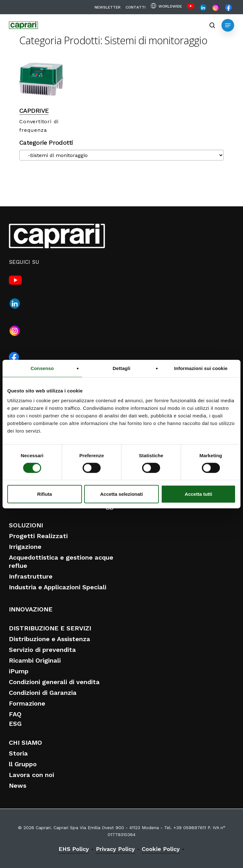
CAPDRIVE (34, 111)
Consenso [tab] (42, 368)
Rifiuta (44, 494)
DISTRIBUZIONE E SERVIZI (50, 628)
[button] (228, 25)
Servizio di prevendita (42, 650)
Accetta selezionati (121, 494)
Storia (18, 753)
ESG (15, 724)
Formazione (27, 703)
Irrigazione (25, 547)
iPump (19, 671)
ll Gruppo (23, 764)
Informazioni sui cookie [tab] (201, 368)
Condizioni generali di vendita (54, 682)
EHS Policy (74, 849)
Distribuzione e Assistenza (50, 639)
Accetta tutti (199, 494)
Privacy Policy (115, 849)
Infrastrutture (31, 576)
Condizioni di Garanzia (43, 693)
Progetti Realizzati (38, 536)
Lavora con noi (31, 775)
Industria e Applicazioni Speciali (58, 587)
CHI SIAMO (25, 743)
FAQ (15, 714)
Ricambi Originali (35, 660)
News (18, 786)
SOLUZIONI (26, 525)
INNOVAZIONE (31, 609)
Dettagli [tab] (121, 368)
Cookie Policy (161, 849)
